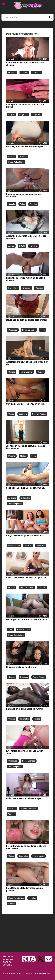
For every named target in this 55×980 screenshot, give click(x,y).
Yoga (34, 456)
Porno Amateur (24, 629)
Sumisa (12, 904)
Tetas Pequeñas (15, 503)
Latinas (11, 157)
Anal (10, 629)
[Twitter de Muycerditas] (41, 959)
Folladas (12, 808)
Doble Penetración (16, 898)
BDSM (22, 246)
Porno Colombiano (16, 162)
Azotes (11, 246)
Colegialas (13, 330)
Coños (11, 414)
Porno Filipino (39, 677)
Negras (37, 719)
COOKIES (7, 962)
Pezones (23, 157)
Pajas (22, 204)
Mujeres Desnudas (28, 808)
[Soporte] (48, 959)
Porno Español (26, 372)
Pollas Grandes (29, 761)
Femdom (34, 246)
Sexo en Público (39, 414)
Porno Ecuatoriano (16, 635)
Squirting (39, 288)
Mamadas (37, 73)
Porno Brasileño (27, 587)
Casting (12, 719)
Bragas (11, 115)
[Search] (27, 17)
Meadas (32, 898)
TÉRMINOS (8, 957)
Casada (12, 204)
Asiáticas (12, 498)
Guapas (24, 73)
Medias (23, 456)
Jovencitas (24, 719)
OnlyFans (24, 115)
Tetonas (42, 587)
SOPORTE (7, 965)
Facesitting (13, 288)
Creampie (23, 414)
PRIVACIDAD (9, 959)
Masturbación (14, 545)
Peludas (33, 204)
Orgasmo (36, 115)
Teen (43, 330)
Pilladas (28, 545)
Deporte (12, 456)
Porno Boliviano (29, 330)
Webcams (41, 545)
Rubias (40, 372)
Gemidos (12, 73)
